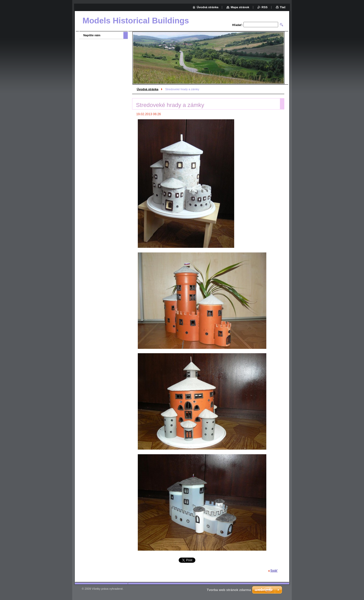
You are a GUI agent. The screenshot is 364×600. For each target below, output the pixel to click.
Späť (274, 571)
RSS (265, 7)
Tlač (283, 7)
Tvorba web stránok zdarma (229, 590)
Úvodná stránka (148, 89)
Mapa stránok (240, 7)
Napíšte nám (92, 35)
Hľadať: (237, 25)
